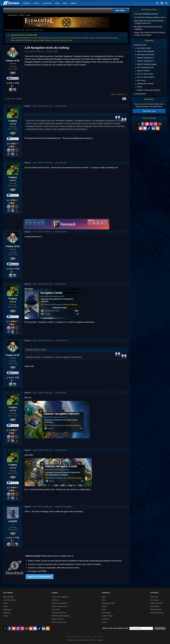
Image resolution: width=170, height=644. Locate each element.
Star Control (56, 610)
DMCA (93, 640)
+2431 (13, 133)
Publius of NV (13, 61)
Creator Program (107, 616)
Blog (65, 3)
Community (47, 3)
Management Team (108, 603)
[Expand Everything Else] (133, 94)
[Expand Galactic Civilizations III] (136, 58)
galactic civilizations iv (119, 94)
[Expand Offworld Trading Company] (136, 64)
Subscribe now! (149, 111)
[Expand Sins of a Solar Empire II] (136, 77)
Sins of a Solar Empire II (60, 606)
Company (106, 593)
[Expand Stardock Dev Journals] (136, 84)
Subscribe (160, 628)
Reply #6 (28, 393)
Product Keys (155, 606)
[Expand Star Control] (136, 81)
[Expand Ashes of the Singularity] (136, 51)
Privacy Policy (72, 640)
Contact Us (105, 619)
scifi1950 (13, 521)
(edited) (69, 507)
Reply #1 (28, 106)
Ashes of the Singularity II (60, 597)
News (57, 3)
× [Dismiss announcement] (124, 35)
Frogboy (13, 121)
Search (22, 15)
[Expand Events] (136, 87)
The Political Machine (59, 613)
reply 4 (44, 350)
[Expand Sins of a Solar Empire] (136, 74)
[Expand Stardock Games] (133, 45)
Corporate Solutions (10, 600)
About (104, 597)
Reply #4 (28, 284)
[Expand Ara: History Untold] (136, 48)
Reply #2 (28, 163)
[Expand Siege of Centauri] (136, 71)
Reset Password (156, 610)
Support (73, 3)
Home (7, 30)
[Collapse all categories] (165, 44)
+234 (13, 73)
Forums (104, 622)
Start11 (6, 603)
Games (36, 3)
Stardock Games (17, 30)
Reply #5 (28, 341)
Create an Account (157, 603)
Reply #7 (28, 450)
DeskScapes (7, 610)
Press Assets (106, 613)
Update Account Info (157, 613)
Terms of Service (84, 640)
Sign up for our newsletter (115, 628)
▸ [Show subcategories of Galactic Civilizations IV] (42, 30)
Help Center (154, 597)
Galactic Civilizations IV (33, 30)
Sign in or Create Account (40, 577)
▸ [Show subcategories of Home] (10, 30)
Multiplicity (7, 613)
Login (28, 15)
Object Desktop (8, 597)
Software (26, 3)
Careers (104, 606)
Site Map (99, 640)
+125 (13, 533)
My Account (154, 600)
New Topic (120, 10)
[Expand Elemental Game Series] (136, 55)
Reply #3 (28, 232)
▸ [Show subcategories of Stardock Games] (24, 30)
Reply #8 (28, 507)
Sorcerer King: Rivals (59, 622)
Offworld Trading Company (61, 616)
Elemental (55, 600)
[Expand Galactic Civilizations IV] (136, 61)
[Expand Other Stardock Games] (136, 68)
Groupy (6, 616)
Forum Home (12, 15)
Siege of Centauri (58, 619)
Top (126, 106)
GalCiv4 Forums (51, 51)
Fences (6, 606)
